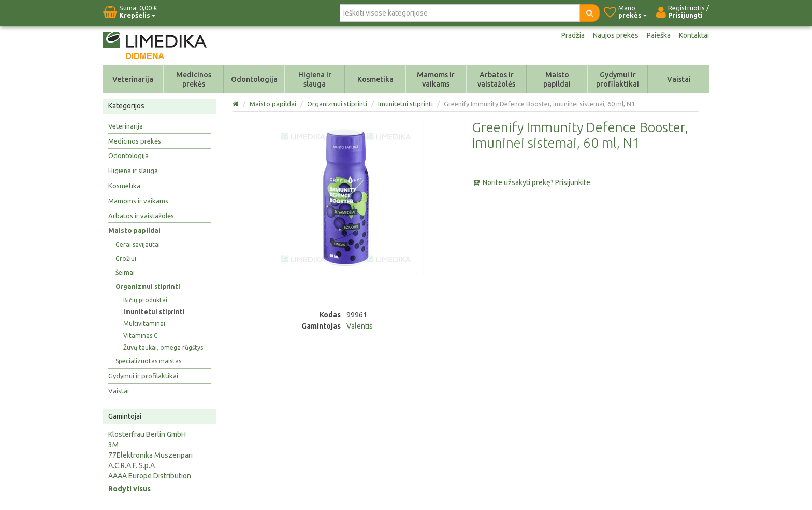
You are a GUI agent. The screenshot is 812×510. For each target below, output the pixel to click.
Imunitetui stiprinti (154, 312)
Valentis (360, 326)
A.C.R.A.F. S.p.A (132, 465)
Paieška (659, 35)
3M (113, 445)
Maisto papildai (557, 79)
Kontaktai (694, 35)
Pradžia (573, 35)
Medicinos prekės (194, 79)
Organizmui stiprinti (148, 286)
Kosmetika (375, 79)
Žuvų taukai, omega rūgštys (163, 348)
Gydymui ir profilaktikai (618, 79)
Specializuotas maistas (148, 361)
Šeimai (125, 272)
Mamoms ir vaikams (436, 79)
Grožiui (126, 258)
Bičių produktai (145, 300)
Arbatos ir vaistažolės (496, 79)
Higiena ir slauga (315, 79)
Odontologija (254, 79)
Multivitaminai (144, 324)
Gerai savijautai (138, 244)
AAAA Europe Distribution (150, 476)
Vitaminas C (140, 336)
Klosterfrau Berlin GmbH (147, 434)
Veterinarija (133, 79)
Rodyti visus (129, 489)
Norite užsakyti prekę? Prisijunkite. (532, 182)
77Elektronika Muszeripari (150, 455)
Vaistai (679, 79)
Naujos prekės (616, 35)
